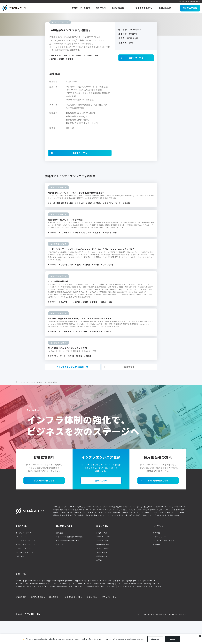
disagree (155, 640)
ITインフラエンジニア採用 (163, 563)
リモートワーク (103, 563)
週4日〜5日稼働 (103, 567)
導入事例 (156, 556)
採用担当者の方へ (38, 620)
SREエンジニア (22, 559)
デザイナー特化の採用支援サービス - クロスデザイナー (135, 604)
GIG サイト (20, 604)
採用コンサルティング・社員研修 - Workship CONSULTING (92, 609)
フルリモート (102, 575)
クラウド (59, 567)
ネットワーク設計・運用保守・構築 (69, 559)
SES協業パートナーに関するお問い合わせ (66, 620)
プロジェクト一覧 (27, 405)
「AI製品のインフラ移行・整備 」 (47, 405)
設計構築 (156, 567)
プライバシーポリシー (111, 620)
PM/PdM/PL (21, 579)
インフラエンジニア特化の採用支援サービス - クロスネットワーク (42, 606)
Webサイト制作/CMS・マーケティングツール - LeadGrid (89, 604)
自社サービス (102, 556)
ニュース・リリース (160, 559)
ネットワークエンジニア (25, 567)
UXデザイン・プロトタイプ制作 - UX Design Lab (45, 604)
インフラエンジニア (23, 556)
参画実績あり (102, 579)
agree (172, 640)
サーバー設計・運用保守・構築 (67, 563)
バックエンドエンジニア (25, 571)
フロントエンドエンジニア (26, 575)
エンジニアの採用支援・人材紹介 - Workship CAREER (138, 606)
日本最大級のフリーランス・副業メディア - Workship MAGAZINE (41, 609)
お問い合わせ (92, 620)
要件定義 (59, 556)
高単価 (99, 583)
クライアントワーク (104, 559)
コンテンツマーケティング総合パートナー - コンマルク (139, 609)
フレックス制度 (103, 571)
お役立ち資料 (21, 620)
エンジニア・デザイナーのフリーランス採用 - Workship (92, 606)
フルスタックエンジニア (25, 563)
